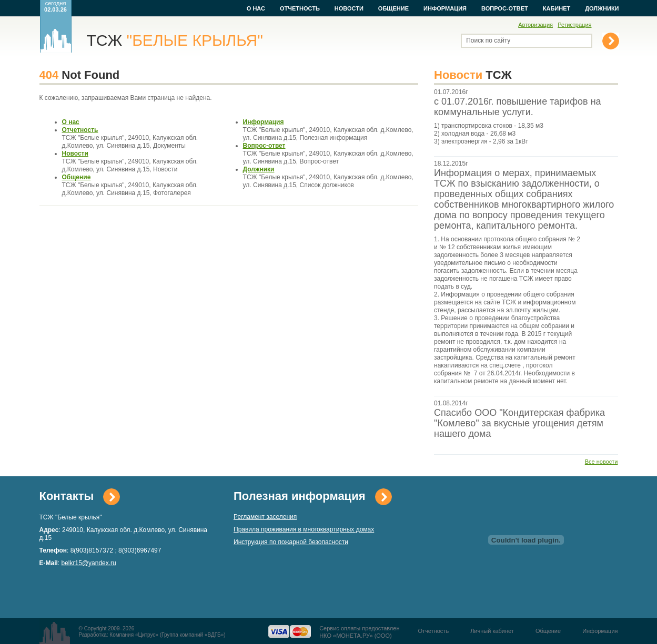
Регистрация (574, 25)
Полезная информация (300, 496)
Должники (602, 8)
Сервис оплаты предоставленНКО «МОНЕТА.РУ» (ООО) (359, 632)
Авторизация (535, 25)
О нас (256, 8)
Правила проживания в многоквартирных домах (304, 529)
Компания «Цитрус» (134, 635)
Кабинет (557, 8)
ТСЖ (175, 40)
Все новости (602, 462)
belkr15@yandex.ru (89, 563)
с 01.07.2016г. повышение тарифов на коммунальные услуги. (518, 107)
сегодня (55, 6)
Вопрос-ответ (505, 8)
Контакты (67, 496)
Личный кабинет (492, 631)
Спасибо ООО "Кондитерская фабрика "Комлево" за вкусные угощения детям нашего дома (519, 423)
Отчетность (300, 8)
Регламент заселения (265, 517)
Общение (393, 8)
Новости (349, 8)
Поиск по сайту (488, 40)
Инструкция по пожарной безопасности (291, 542)
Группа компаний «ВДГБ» (193, 635)
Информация (445, 8)
